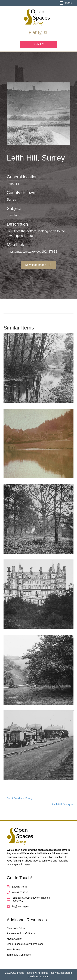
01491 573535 (20, 892)
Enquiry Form (19, 887)
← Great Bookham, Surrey (18, 798)
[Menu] (66, 3)
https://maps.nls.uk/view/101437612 (32, 252)
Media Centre (14, 939)
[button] (39, 265)
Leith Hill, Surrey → (63, 804)
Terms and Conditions (19, 955)
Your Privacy (14, 949)
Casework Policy (16, 928)
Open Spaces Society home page (25, 944)
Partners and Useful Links (21, 933)
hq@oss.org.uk (21, 907)
